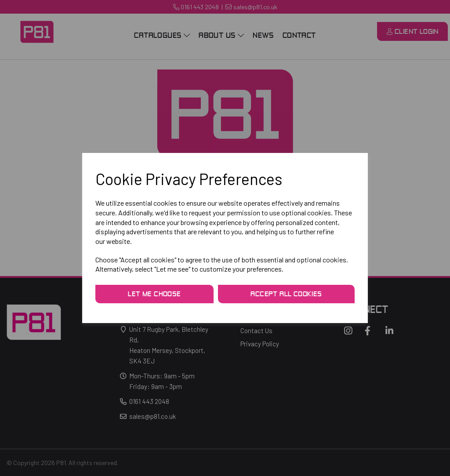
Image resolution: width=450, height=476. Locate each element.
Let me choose (154, 294)
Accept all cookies (286, 294)
